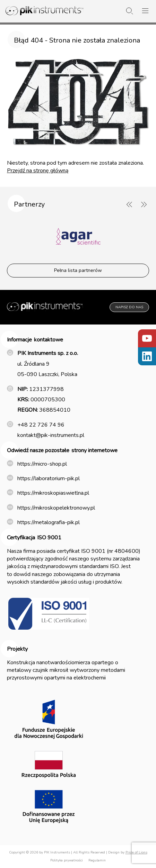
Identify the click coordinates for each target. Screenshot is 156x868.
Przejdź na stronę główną (38, 171)
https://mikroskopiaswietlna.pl (53, 493)
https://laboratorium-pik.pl (49, 478)
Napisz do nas (129, 307)
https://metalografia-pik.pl (49, 522)
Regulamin (97, 860)
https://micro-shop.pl (42, 464)
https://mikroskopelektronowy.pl (56, 508)
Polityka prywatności (67, 860)
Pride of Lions (136, 852)
